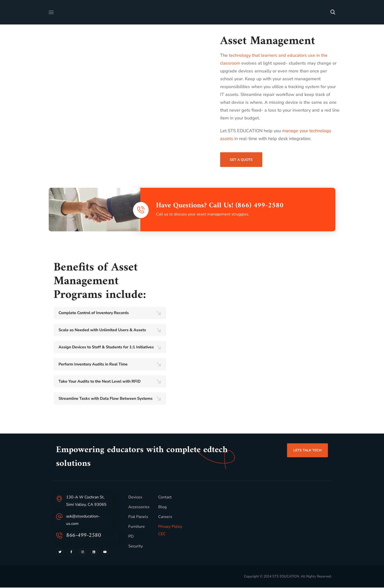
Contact (165, 498)
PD (131, 537)
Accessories (139, 507)
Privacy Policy (170, 527)
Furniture (137, 527)
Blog (162, 507)
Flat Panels (138, 517)
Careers (165, 517)
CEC (162, 534)
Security (136, 547)
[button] (333, 12)
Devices (135, 498)
